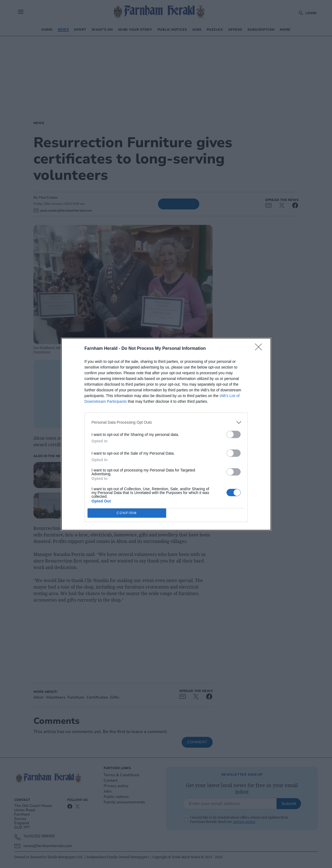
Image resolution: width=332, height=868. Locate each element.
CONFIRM (127, 513)
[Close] (260, 349)
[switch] (234, 434)
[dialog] (166, 434)
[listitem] (166, 422)
